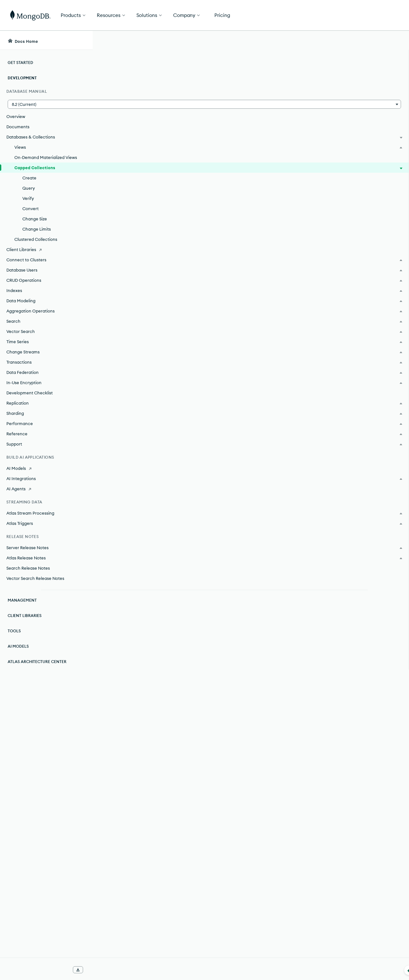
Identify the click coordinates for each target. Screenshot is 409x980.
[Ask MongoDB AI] (368, 40)
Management (22, 600)
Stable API (236, 161)
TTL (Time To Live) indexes (170, 299)
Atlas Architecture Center (37, 662)
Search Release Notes (28, 568)
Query (29, 188)
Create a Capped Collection (160, 424)
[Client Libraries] (46, 249)
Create (29, 178)
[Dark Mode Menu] (394, 40)
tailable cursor (165, 738)
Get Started (376, 15)
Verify (28, 198)
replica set (274, 538)
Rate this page (358, 76)
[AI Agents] (46, 489)
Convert (31, 209)
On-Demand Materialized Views (46, 157)
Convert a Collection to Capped (165, 459)
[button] (46, 104)
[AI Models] (46, 468)
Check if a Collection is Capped (165, 447)
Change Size (35, 219)
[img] (348, 88)
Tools (14, 631)
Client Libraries (25, 616)
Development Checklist (30, 393)
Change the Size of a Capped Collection (175, 470)
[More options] (317, 76)
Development (22, 78)
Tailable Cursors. (251, 778)
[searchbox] (211, 40)
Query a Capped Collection (159, 436)
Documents (18, 127)
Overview (16, 116)
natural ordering (143, 702)
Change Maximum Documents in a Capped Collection (192, 482)
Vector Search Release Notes (35, 578)
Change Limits (37, 229)
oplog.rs (133, 538)
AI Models (18, 646)
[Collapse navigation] (93, 970)
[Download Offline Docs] (78, 970)
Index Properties (146, 891)
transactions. (242, 173)
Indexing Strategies (150, 903)
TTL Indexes (140, 880)
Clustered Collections (36, 239)
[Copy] (316, 241)
